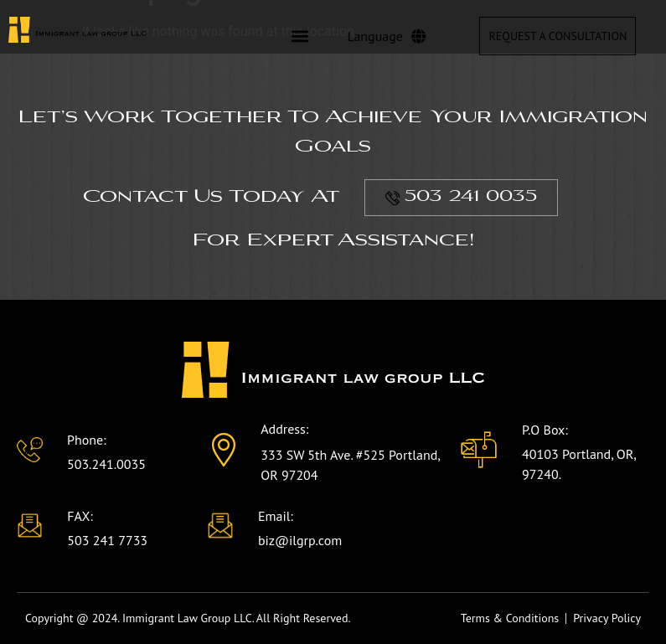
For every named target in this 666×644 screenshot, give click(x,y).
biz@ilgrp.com (300, 540)
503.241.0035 (106, 464)
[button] (299, 36)
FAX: (80, 516)
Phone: (87, 440)
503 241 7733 (107, 540)
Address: (284, 429)
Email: (276, 516)
